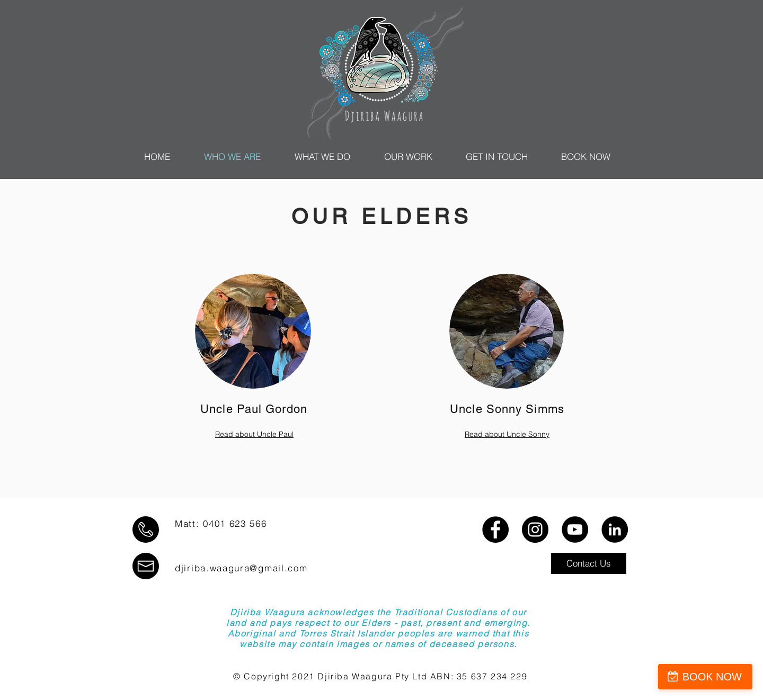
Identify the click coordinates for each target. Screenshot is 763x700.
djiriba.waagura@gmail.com (241, 568)
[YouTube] (575, 530)
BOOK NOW (712, 677)
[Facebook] (495, 530)
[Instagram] (535, 530)
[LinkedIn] (615, 530)
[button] (589, 563)
